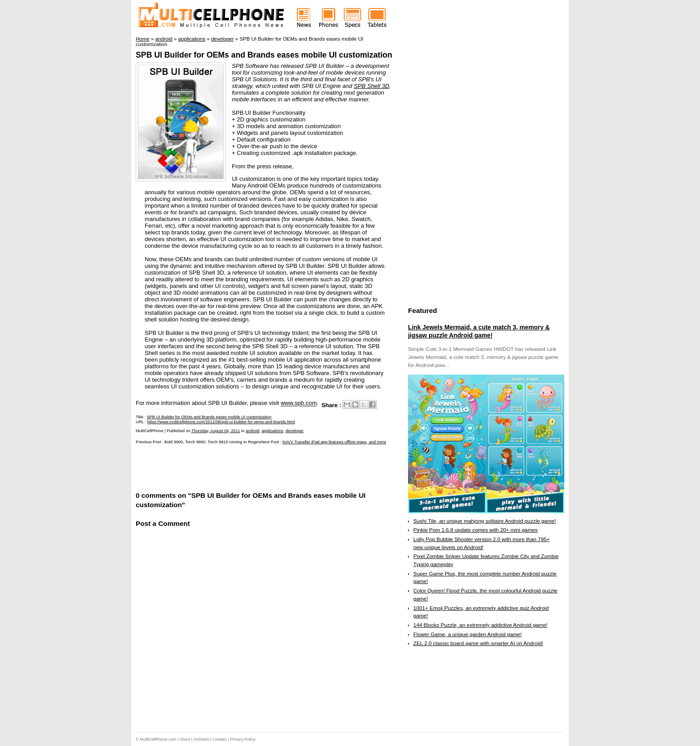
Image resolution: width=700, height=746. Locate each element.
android (252, 431)
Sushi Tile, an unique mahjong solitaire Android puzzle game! (485, 521)
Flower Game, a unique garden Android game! (468, 634)
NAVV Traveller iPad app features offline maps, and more (335, 442)
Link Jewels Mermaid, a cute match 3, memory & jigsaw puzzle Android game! (479, 331)
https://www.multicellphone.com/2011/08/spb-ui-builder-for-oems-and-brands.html (221, 422)
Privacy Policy (243, 739)
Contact (220, 739)
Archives (201, 739)
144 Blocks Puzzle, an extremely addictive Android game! (480, 625)
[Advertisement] (240, 467)
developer (295, 431)
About (185, 739)
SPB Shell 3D (371, 86)
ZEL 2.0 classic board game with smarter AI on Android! (478, 643)
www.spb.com (299, 403)
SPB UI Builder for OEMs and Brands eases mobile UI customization (264, 55)
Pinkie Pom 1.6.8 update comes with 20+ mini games (475, 530)
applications (273, 431)
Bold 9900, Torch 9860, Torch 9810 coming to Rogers (213, 442)
